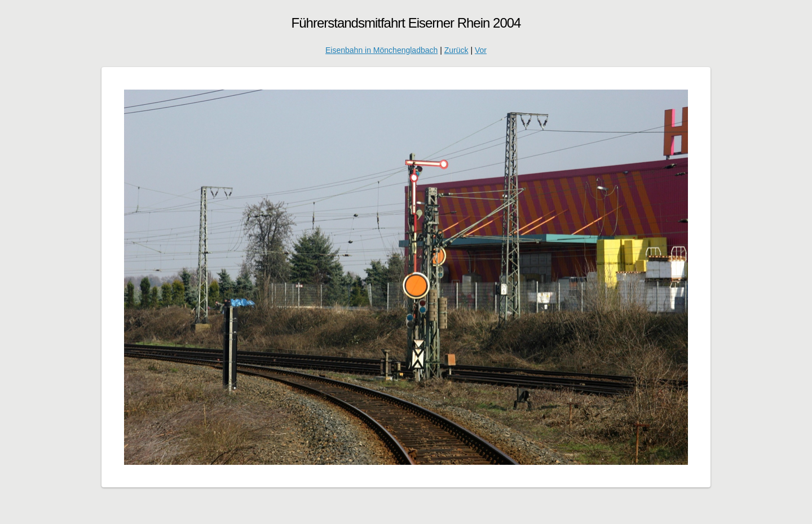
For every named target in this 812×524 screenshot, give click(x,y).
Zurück (456, 50)
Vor (481, 50)
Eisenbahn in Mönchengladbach (381, 50)
